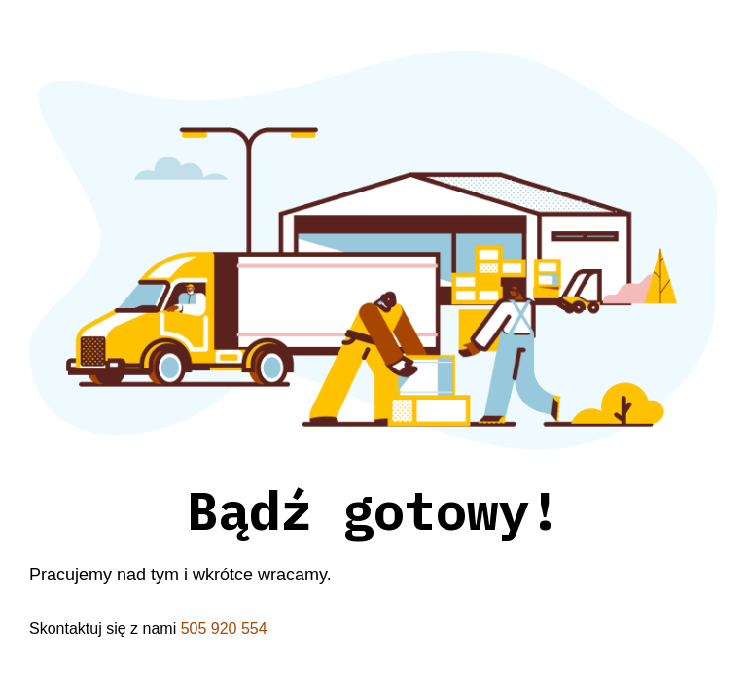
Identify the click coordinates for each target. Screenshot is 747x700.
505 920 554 (224, 629)
